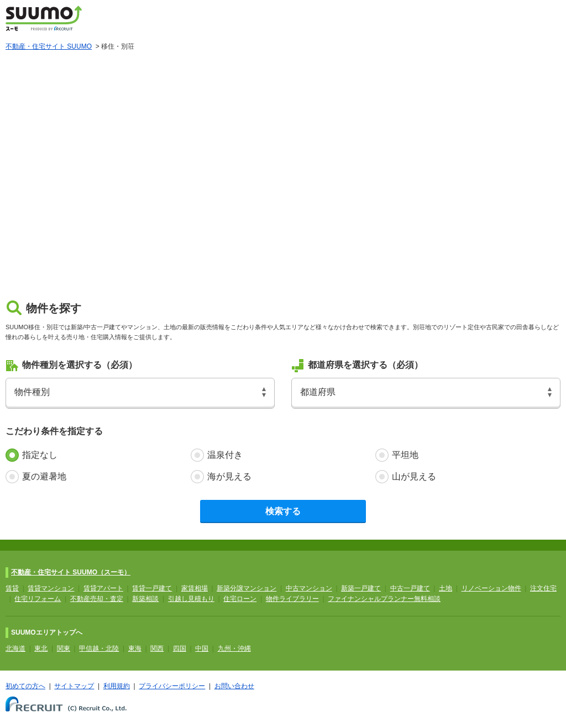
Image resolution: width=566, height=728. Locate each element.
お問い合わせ (234, 686)
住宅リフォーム (38, 599)
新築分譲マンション (247, 588)
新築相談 (145, 599)
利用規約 (117, 686)
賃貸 (12, 588)
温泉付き (225, 455)
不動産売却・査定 (97, 599)
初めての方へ (25, 686)
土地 (446, 588)
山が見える (414, 476)
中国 (202, 648)
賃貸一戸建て (152, 588)
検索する (283, 511)
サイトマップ (74, 686)
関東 (64, 648)
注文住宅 (543, 588)
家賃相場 (195, 588)
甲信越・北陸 (99, 648)
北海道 (15, 648)
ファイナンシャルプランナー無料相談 (384, 599)
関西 (157, 648)
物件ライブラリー (292, 599)
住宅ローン (240, 599)
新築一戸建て (361, 588)
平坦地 (405, 455)
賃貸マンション (51, 588)
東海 (135, 648)
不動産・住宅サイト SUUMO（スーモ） (71, 572)
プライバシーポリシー (172, 686)
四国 (180, 648)
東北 (41, 648)
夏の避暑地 (44, 476)
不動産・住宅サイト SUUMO (49, 46)
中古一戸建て (410, 588)
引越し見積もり (191, 599)
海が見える (229, 476)
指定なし (40, 455)
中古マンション (309, 588)
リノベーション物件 (491, 588)
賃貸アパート (103, 588)
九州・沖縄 (234, 648)
